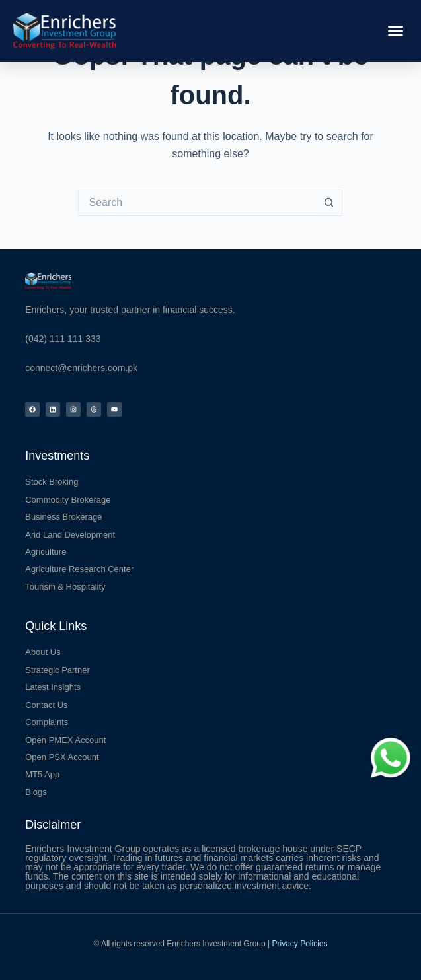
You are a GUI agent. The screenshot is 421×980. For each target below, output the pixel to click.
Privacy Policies (300, 944)
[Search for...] (197, 203)
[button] (396, 31)
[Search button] (329, 203)
